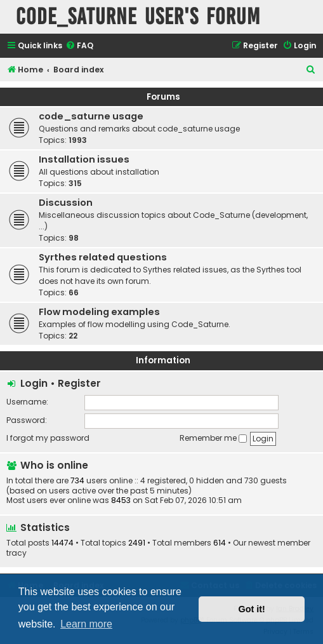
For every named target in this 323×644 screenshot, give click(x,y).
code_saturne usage (91, 116)
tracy (16, 553)
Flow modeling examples (99, 312)
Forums (163, 97)
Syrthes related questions (103, 257)
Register (79, 383)
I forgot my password (48, 438)
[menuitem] (79, 46)
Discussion (66, 203)
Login (34, 383)
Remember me (213, 438)
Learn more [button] (86, 624)
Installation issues (84, 159)
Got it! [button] (252, 609)
